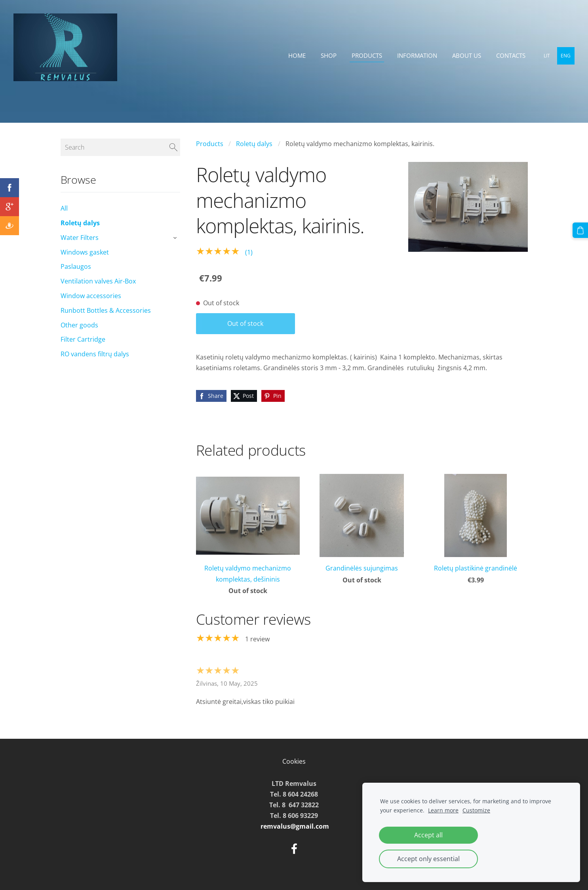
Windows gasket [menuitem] (85, 252)
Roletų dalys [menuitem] (80, 223)
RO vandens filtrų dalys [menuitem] (95, 354)
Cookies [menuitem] (294, 761)
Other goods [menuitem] (79, 325)
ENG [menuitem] (564, 56)
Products (210, 144)
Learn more (443, 810)
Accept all (428, 835)
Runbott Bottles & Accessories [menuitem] (106, 310)
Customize (476, 810)
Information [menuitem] (415, 55)
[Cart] (580, 230)
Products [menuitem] (364, 55)
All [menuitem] (64, 208)
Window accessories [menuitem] (91, 296)
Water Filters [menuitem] (80, 238)
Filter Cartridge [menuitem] (83, 339)
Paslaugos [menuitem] (76, 266)
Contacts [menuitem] (508, 55)
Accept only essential (428, 859)
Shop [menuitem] (326, 55)
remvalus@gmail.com (295, 826)
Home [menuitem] (295, 55)
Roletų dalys (254, 144)
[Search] (120, 147)
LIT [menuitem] (544, 56)
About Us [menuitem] (464, 55)
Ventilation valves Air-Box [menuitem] (98, 281)
